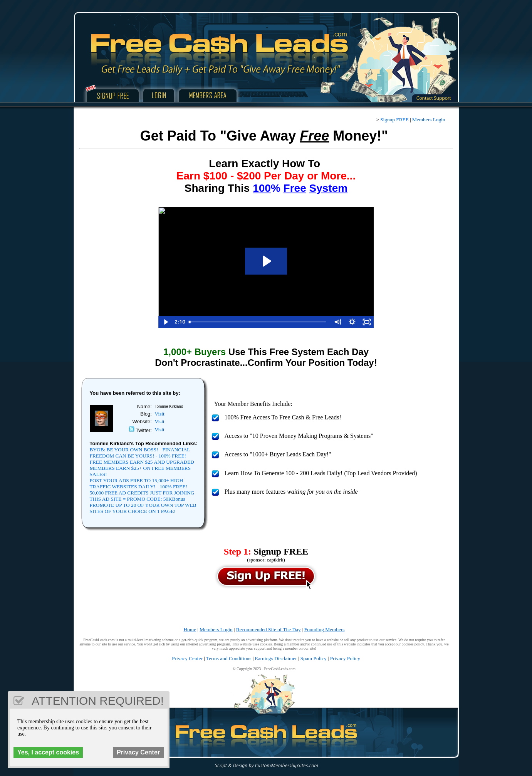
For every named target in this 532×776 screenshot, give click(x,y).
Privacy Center (187, 658)
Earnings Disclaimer (276, 658)
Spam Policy (314, 658)
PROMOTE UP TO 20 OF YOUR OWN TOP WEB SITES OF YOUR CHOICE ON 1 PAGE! (143, 508)
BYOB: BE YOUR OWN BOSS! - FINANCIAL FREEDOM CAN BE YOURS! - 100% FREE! (140, 453)
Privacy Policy (345, 658)
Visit (160, 414)
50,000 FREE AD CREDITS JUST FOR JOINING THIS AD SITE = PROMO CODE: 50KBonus (142, 496)
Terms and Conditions (229, 658)
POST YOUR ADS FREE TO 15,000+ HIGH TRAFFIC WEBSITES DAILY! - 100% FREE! (139, 484)
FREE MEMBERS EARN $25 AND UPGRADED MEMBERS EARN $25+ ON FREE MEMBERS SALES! (142, 468)
